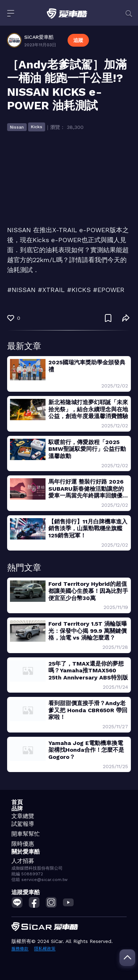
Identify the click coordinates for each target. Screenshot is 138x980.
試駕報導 (23, 824)
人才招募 (23, 861)
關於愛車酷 (26, 852)
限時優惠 (23, 844)
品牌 (17, 809)
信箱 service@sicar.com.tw (39, 880)
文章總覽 (23, 816)
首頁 (17, 802)
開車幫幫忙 (26, 834)
